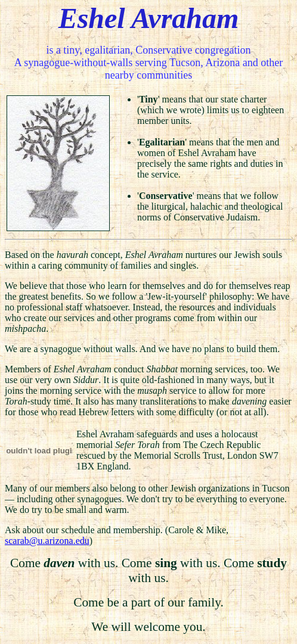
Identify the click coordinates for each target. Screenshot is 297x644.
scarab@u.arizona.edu (47, 541)
